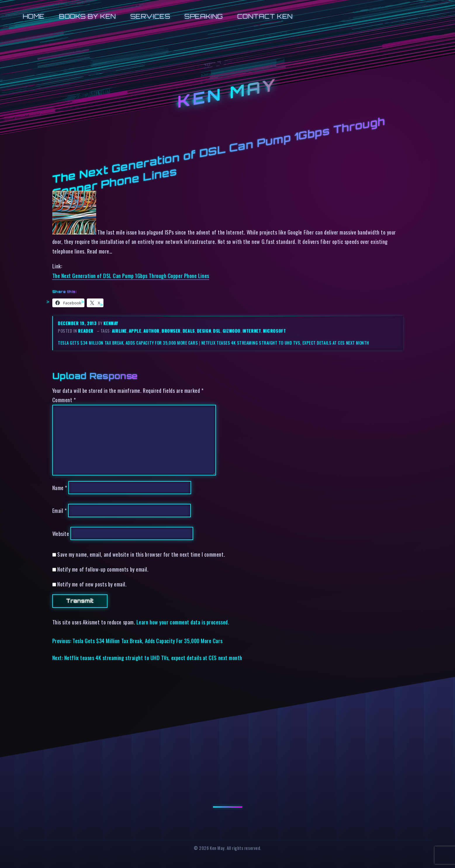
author (152, 331)
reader (86, 331)
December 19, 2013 (78, 323)
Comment (64, 400)
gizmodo (232, 331)
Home (34, 16)
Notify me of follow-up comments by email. (103, 569)
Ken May (227, 93)
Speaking (204, 16)
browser (171, 331)
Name (60, 488)
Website (61, 533)
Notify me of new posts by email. (92, 584)
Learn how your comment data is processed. (183, 622)
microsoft (274, 331)
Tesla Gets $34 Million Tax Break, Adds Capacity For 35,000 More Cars (128, 343)
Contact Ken (265, 16)
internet (252, 331)
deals (189, 331)
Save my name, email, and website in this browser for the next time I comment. (141, 554)
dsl (217, 331)
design (204, 331)
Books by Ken (88, 16)
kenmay (111, 323)
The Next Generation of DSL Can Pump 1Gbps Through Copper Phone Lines (131, 276)
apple (135, 331)
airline (119, 331)
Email (60, 510)
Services (150, 16)
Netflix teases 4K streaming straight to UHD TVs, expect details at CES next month (285, 343)
